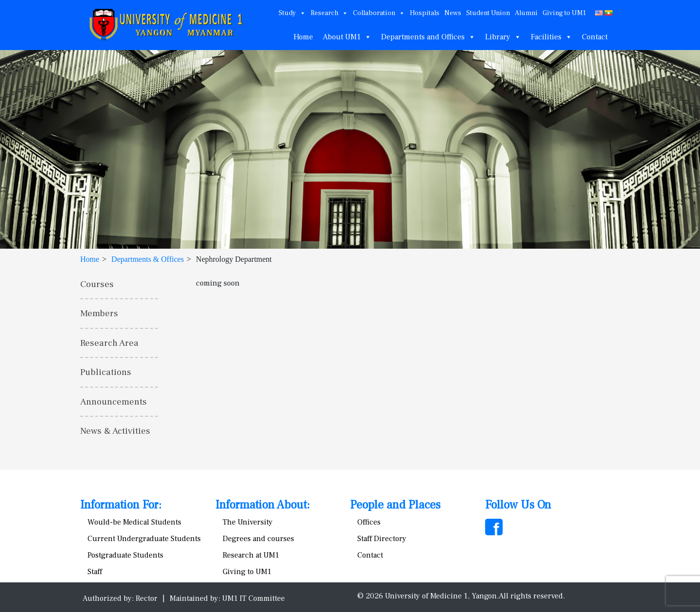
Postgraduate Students (125, 555)
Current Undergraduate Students (144, 539)
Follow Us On (518, 505)
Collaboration (379, 13)
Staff (95, 572)
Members (99, 313)
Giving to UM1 (564, 13)
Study (292, 13)
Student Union (488, 13)
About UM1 (347, 37)
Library (503, 37)
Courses (97, 284)
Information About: (262, 505)
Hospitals (425, 13)
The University (248, 522)
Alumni (526, 13)
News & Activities (115, 431)
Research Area (109, 343)
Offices (369, 522)
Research (329, 13)
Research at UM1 (251, 555)
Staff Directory (382, 539)
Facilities (551, 37)
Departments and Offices (428, 37)
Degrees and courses (258, 539)
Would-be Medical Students (134, 522)
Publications (106, 372)
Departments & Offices (148, 259)
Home (303, 37)
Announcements (114, 402)
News (453, 13)
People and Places (395, 505)
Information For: (121, 505)
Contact (595, 37)
